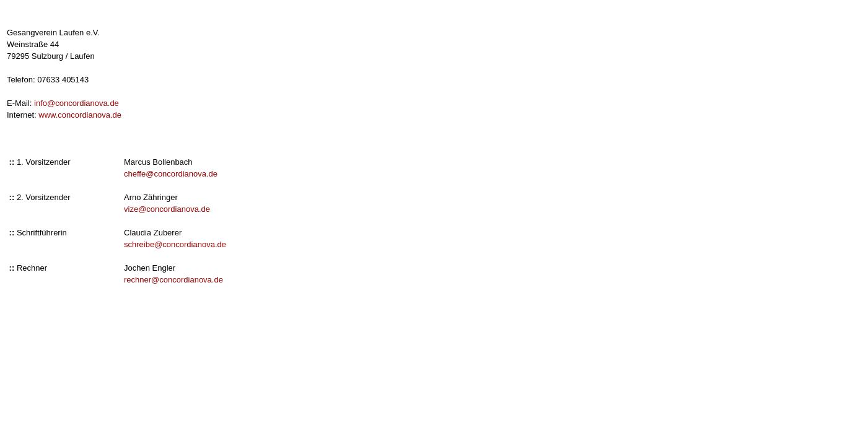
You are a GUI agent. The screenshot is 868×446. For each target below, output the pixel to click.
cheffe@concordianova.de (171, 174)
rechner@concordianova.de (173, 280)
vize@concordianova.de (167, 209)
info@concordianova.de (77, 103)
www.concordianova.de (80, 115)
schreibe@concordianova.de (175, 244)
